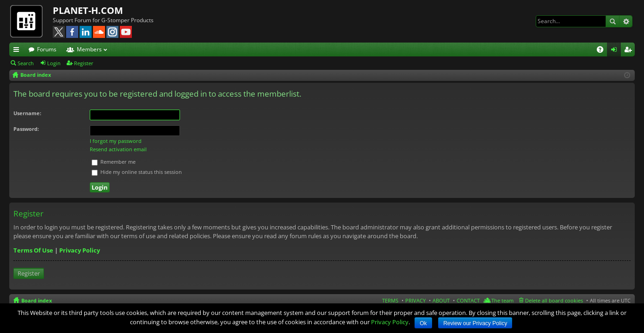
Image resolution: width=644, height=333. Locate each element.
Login (54, 63)
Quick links (18, 51)
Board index (37, 300)
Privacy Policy (80, 250)
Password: (26, 129)
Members (89, 49)
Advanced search (626, 21)
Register (84, 63)
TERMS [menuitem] (390, 300)
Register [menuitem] (630, 51)
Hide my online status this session (137, 172)
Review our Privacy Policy (475, 323)
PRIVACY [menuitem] (415, 300)
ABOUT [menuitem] (441, 300)
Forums (47, 49)
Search (613, 21)
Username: (27, 113)
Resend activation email (118, 149)
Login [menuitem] (616, 51)
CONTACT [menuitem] (468, 300)
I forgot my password (116, 141)
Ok (423, 323)
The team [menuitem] (502, 300)
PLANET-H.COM (88, 10)
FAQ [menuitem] (603, 51)
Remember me (114, 162)
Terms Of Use (33, 250)
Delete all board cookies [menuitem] (554, 300)
